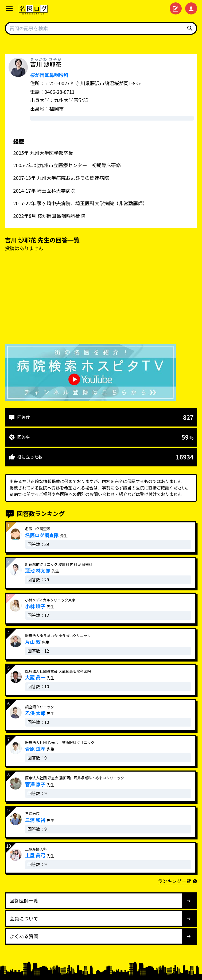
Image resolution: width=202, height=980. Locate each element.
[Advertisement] (101, 299)
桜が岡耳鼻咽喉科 (49, 75)
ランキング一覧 (177, 881)
